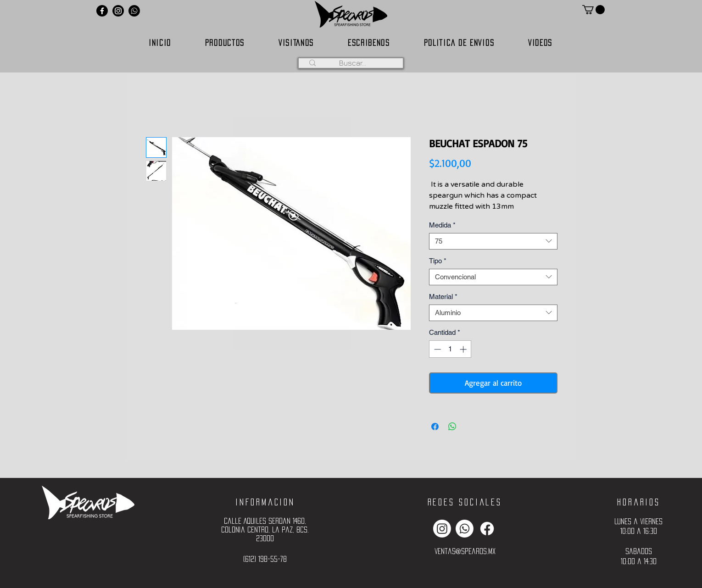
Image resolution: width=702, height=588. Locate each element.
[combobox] (493, 241)
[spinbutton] (450, 349)
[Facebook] (102, 11)
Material (443, 297)
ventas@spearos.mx (465, 551)
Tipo (438, 261)
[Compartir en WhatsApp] (452, 427)
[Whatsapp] (134, 11)
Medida (442, 225)
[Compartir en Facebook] (435, 427)
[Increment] (464, 349)
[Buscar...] (352, 63)
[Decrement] (437, 349)
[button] (593, 10)
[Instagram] (118, 11)
